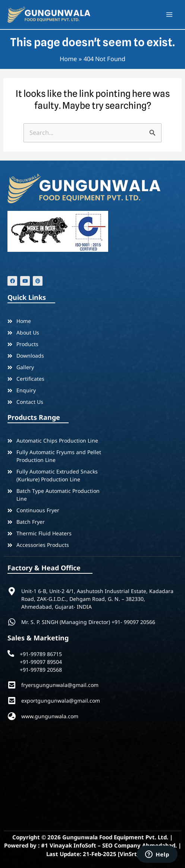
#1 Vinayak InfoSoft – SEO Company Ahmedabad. (109, 845)
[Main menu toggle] (169, 15)
